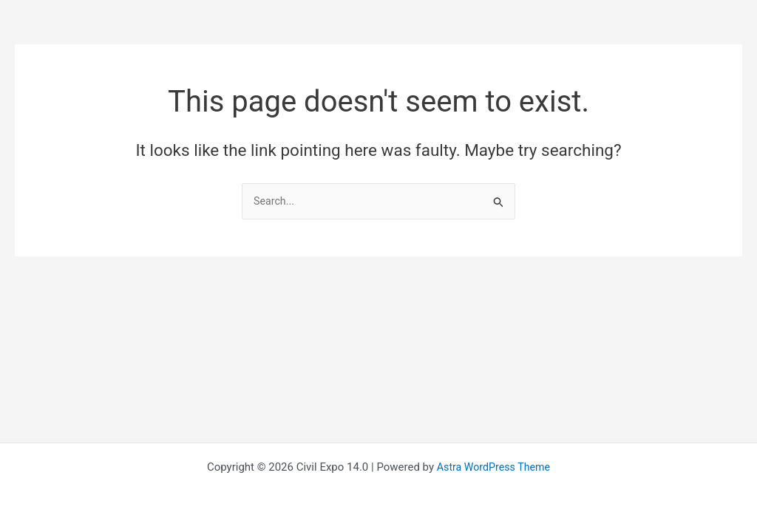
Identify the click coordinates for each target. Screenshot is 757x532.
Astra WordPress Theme (494, 467)
